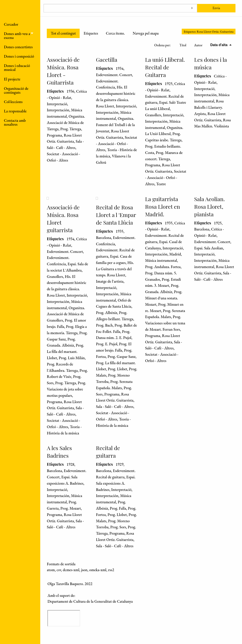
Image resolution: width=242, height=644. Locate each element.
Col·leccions (13, 102)
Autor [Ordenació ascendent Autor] (198, 45)
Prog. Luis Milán (72, 358)
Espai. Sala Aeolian (208, 248)
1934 (119, 68)
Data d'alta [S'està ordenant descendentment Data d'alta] (219, 45)
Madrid (175, 254)
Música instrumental (161, 260)
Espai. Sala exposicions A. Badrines (116, 483)
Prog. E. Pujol (107, 344)
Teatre (161, 184)
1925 (169, 84)
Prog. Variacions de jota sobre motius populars (66, 389)
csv (59, 570)
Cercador (11, 24)
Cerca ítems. (115, 33)
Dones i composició (19, 56)
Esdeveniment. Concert (114, 75)
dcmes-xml (71, 570)
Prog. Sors (118, 527)
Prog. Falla (118, 508)
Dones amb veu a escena (17, 36)
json (84, 570)
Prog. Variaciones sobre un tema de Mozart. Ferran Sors (165, 323)
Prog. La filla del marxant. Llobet (65, 351)
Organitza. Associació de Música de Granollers (66, 314)
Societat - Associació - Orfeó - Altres (117, 144)
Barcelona (104, 238)
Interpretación (58, 110)
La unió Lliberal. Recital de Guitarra (165, 67)
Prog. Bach (104, 325)
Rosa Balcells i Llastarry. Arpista (209, 107)
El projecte (12, 79)
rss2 (111, 570)
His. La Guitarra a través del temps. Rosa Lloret (115, 269)
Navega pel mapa (146, 33)
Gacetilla (107, 59)
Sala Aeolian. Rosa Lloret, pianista (209, 206)
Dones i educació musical (17, 68)
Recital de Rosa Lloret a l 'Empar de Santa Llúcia (116, 215)
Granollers (153, 115)
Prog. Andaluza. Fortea (163, 267)
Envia (216, 8)
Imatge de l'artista (110, 281)
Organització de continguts (16, 90)
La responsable (15, 111)
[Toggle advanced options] (192, 8)
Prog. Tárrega (71, 129)
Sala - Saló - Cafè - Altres (115, 406)
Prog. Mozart (71, 508)
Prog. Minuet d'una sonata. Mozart (164, 298)
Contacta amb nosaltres (15, 122)
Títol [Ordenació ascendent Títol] (183, 45)
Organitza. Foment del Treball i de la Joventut (115, 125)
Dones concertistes (18, 47)
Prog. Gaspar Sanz (122, 356)
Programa (54, 135)
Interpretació (57, 104)
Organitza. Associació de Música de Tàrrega (66, 123)
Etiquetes (91, 33)
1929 (119, 464)
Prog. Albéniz (107, 313)
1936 (71, 91)
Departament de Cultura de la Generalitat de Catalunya (90, 601)
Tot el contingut (63, 33)
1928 (71, 464)
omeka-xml (98, 570)
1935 (119, 231)
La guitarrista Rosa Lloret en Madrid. (163, 206)
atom (51, 570)
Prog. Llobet (118, 369)
